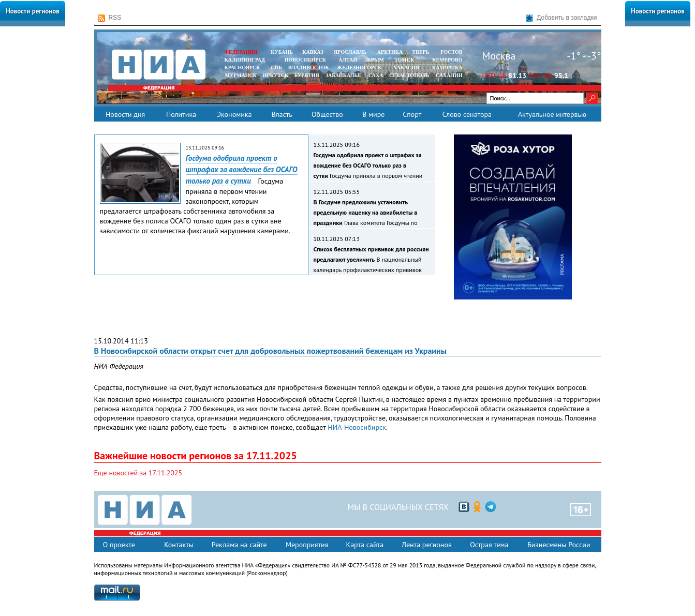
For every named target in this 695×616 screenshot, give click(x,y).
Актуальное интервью (552, 114)
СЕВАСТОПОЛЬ (409, 75)
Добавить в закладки (561, 18)
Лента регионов (427, 545)
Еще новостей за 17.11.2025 (138, 473)
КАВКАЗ (313, 52)
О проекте (119, 545)
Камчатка (446, 67)
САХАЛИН (449, 75)
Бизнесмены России (559, 545)
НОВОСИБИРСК (305, 60)
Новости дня (125, 114)
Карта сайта (365, 545)
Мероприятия (307, 545)
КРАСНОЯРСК (242, 67)
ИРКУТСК (276, 75)
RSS (110, 18)
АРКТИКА (390, 52)
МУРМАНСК (241, 75)
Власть (282, 114)
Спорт (412, 114)
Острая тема (489, 545)
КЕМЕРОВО (447, 60)
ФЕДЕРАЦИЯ (241, 52)
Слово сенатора (467, 114)
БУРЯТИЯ (307, 75)
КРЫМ (375, 60)
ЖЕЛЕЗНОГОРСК (359, 67)
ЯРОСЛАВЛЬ (350, 52)
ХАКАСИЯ (405, 67)
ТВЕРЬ (421, 52)
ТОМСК (405, 60)
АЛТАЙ (348, 60)
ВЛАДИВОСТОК (309, 67)
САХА (376, 75)
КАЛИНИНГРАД (245, 60)
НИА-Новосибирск (357, 427)
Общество (327, 114)
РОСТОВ (451, 52)
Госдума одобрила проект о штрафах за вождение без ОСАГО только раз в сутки (242, 169)
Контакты (179, 545)
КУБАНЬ (282, 52)
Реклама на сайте (239, 545)
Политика (181, 114)
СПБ (276, 67)
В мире (373, 114)
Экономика (234, 114)
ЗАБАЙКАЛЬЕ (344, 75)
